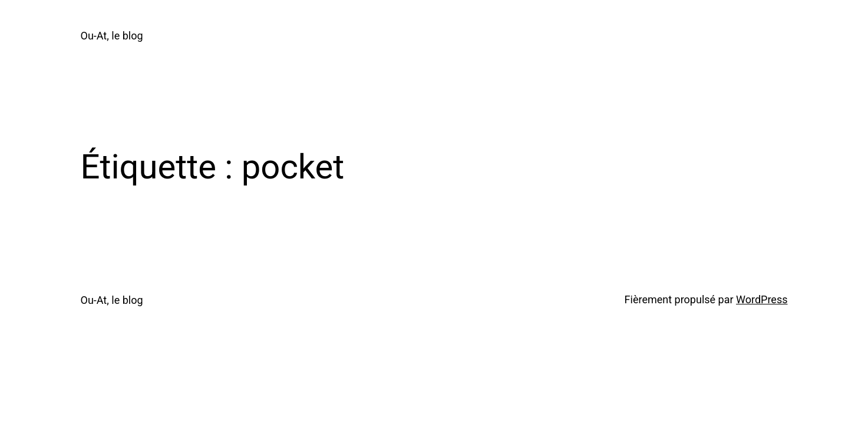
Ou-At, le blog (112, 36)
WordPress (762, 299)
